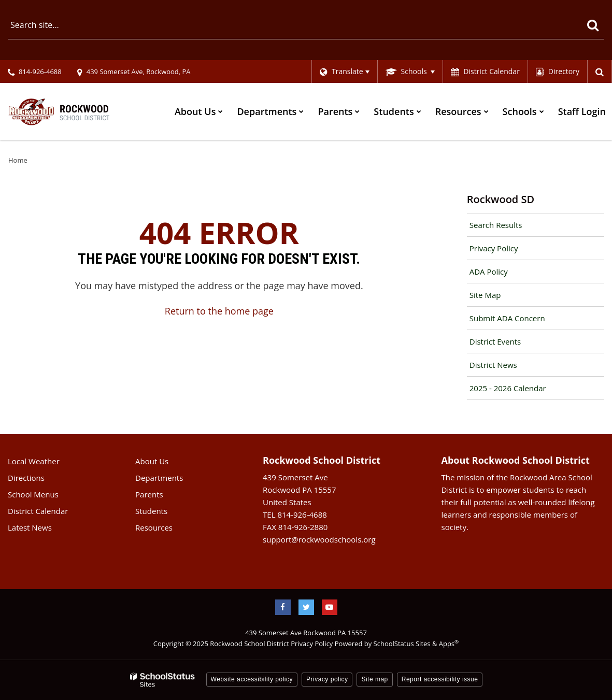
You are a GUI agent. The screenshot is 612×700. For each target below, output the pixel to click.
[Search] (593, 25)
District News (493, 365)
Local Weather (34, 461)
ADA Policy (489, 272)
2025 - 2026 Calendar (508, 388)
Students (151, 511)
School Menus (33, 494)
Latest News (30, 527)
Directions (26, 478)
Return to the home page (219, 311)
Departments (159, 478)
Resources (154, 527)
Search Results (496, 225)
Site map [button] (374, 679)
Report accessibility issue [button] (440, 679)
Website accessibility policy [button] (252, 679)
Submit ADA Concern (507, 318)
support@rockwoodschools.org (319, 539)
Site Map (485, 295)
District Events (495, 341)
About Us (152, 461)
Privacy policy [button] (327, 679)
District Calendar (38, 511)
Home (18, 160)
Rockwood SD (501, 199)
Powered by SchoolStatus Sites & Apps (397, 644)
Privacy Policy (494, 248)
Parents (149, 494)
